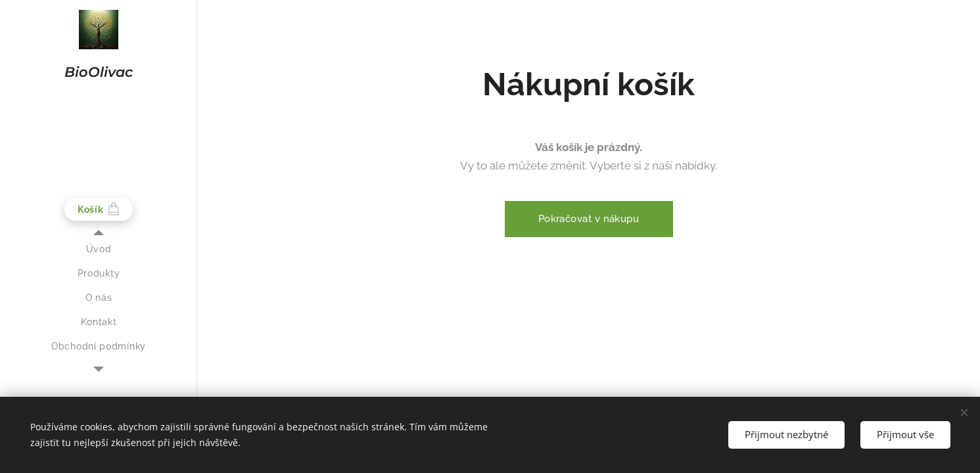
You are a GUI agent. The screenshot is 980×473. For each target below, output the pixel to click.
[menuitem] (99, 249)
